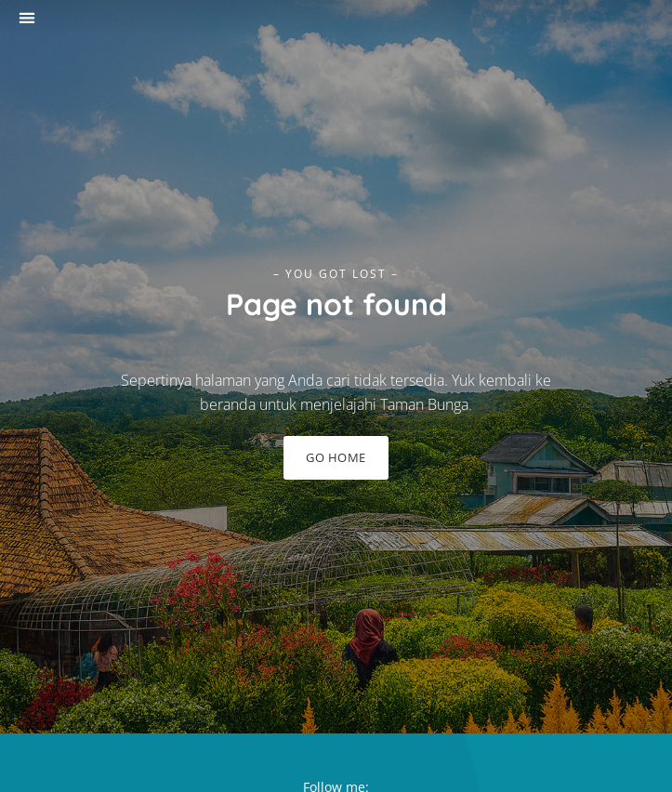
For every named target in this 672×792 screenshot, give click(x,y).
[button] (26, 17)
